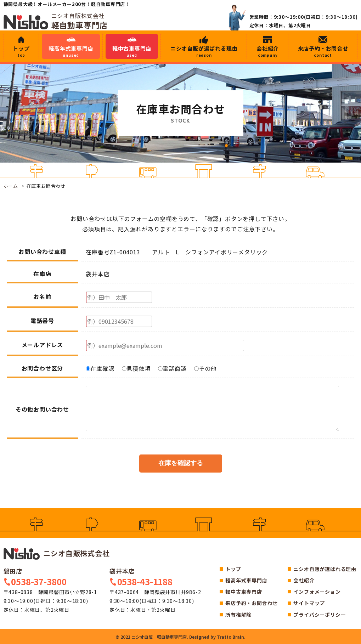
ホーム (11, 186)
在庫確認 (100, 368)
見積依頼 (136, 368)
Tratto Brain (230, 637)
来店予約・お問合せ (323, 52)
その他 (205, 368)
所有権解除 (238, 615)
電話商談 (172, 368)
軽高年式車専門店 (71, 52)
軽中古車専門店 (132, 52)
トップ (21, 52)
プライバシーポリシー (320, 615)
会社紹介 (268, 52)
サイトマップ (309, 603)
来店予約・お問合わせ (252, 603)
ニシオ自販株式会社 (57, 553)
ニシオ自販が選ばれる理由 (204, 52)
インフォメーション (317, 592)
